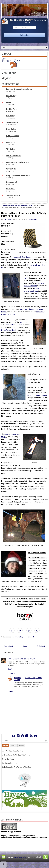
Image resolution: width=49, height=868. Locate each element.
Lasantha (38, 865)
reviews (11, 205)
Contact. (9, 102)
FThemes (17, 865)
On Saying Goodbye (10, 763)
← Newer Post (7, 646)
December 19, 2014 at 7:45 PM (24, 659)
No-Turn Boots (25, 322)
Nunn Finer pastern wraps (37, 395)
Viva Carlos (10, 149)
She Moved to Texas (14, 156)
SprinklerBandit (12, 122)
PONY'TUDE (11, 142)
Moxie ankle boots (27, 309)
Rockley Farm (11, 109)
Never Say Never (8, 759)
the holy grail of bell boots (21, 257)
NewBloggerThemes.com (37, 867)
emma (10, 659)
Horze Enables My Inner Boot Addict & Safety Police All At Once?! (24, 214)
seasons (24, 205)
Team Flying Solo (20, 857)
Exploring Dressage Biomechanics (19, 89)
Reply (10, 669)
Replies (12, 673)
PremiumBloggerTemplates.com (15, 867)
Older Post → (42, 646)
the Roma (40, 312)
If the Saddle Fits (13, 136)
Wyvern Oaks (11, 169)
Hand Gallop (11, 129)
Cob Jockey (11, 116)
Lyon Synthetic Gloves (14, 325)
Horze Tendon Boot (9, 330)
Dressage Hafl (12, 182)
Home (4, 205)
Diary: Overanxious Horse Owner (18, 176)
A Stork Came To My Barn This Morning (17, 755)
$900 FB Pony (11, 96)
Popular (5, 745)
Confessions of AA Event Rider (18, 162)
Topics (13, 745)
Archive (21, 745)
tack (30, 205)
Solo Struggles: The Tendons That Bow (17, 767)
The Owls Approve (13, 195)
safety (18, 205)
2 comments (34, 219)
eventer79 (7, 219)
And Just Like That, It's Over (13, 751)
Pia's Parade (11, 189)
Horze (26, 278)
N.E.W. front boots (8, 314)
